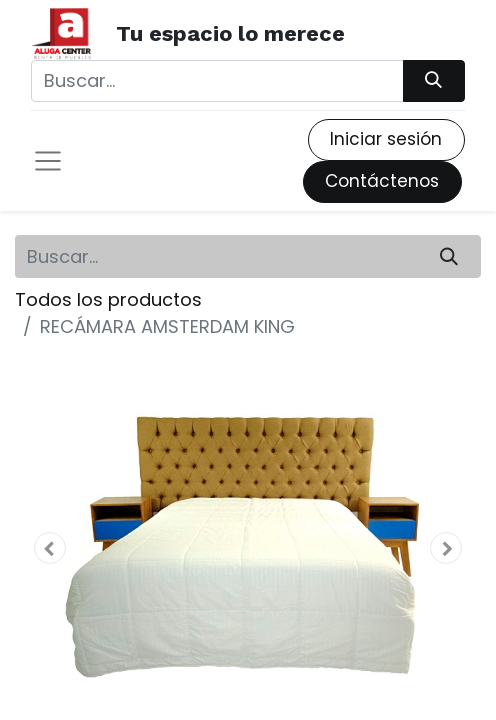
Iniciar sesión (386, 139)
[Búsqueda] (434, 81)
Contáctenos (382, 181)
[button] (50, 548)
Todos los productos (108, 299)
